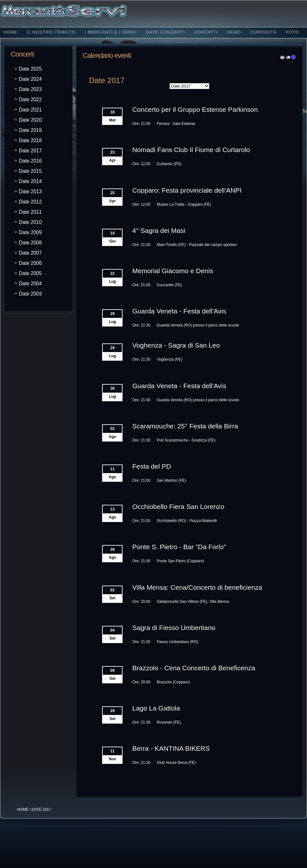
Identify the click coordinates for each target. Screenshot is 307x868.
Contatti (206, 32)
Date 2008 (30, 243)
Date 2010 (30, 222)
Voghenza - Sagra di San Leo (176, 345)
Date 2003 (30, 294)
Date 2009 (30, 232)
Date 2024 (30, 79)
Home (11, 32)
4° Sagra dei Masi (159, 230)
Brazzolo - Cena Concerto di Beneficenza (194, 668)
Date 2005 (30, 273)
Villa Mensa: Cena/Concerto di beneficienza (197, 587)
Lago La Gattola (156, 708)
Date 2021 (30, 110)
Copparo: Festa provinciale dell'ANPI (187, 190)
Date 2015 (30, 171)
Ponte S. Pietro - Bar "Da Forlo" (179, 547)
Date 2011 (30, 212)
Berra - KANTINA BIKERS (171, 748)
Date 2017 (30, 151)
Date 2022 (30, 100)
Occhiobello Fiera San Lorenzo (178, 507)
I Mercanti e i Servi (111, 32)
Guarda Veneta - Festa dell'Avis (179, 311)
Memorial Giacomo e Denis (172, 271)
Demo (234, 32)
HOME (23, 810)
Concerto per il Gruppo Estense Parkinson (195, 109)
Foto (292, 32)
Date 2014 (30, 181)
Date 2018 (30, 140)
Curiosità (263, 32)
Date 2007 (30, 253)
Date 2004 (30, 284)
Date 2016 (30, 161)
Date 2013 (30, 192)
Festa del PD (151, 466)
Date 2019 (30, 130)
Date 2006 (30, 263)
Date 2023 (30, 89)
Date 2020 (30, 120)
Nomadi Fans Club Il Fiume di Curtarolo (191, 150)
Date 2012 (30, 202)
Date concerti (165, 32)
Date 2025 (30, 69)
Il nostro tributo (51, 32)
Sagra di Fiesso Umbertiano (174, 628)
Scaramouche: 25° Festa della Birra (185, 426)
